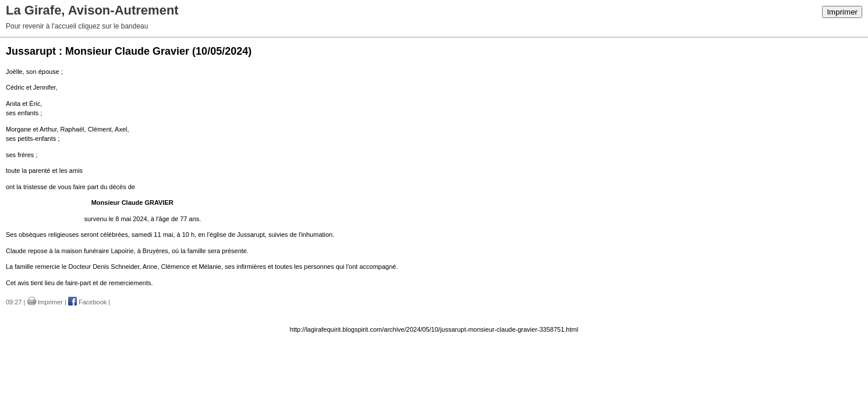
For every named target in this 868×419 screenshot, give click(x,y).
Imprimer (842, 12)
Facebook (87, 302)
